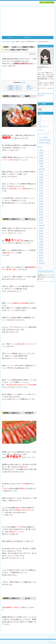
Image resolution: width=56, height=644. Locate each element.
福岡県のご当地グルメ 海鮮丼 (19, 86)
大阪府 (41, 177)
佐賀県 (41, 156)
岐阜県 (41, 196)
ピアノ (40, 119)
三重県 (41, 150)
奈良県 (41, 180)
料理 (40, 122)
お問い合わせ (28, 37)
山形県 (41, 191)
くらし (40, 116)
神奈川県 (42, 226)
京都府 (41, 153)
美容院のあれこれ (43, 127)
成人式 (41, 130)
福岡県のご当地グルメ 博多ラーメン (21, 87)
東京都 (41, 212)
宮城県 (41, 183)
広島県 (41, 204)
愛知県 (41, 209)
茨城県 (41, 242)
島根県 (41, 201)
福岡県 (41, 231)
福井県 (41, 228)
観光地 (40, 147)
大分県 (41, 174)
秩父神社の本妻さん (45, 143)
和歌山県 (42, 169)
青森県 (41, 250)
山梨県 (41, 193)
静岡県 (41, 253)
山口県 (41, 188)
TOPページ (10, 37)
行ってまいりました (44, 134)
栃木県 (41, 215)
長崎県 (41, 244)
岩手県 (41, 199)
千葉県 (41, 166)
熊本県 (41, 220)
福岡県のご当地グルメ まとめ (19, 90)
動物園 (41, 161)
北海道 (41, 164)
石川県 (41, 223)
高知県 (41, 258)
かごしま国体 (43, 137)
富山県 (41, 185)
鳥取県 (41, 261)
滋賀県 (41, 218)
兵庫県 (41, 158)
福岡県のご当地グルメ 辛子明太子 (20, 88)
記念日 (40, 268)
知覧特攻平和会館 (45, 140)
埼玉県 (41, 172)
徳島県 (41, 207)
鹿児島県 (42, 263)
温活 (40, 124)
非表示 (22, 82)
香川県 (41, 255)
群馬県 (41, 239)
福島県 (41, 234)
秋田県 (41, 236)
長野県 (41, 247)
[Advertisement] (28, 22)
